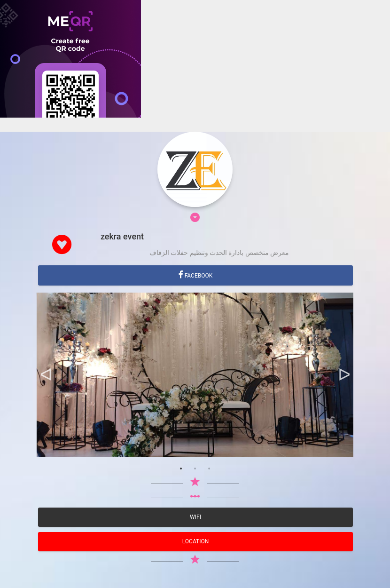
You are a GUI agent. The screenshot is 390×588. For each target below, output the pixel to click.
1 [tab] (181, 469)
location (195, 541)
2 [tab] (195, 469)
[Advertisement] (195, 183)
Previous (46, 375)
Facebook (198, 276)
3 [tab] (209, 469)
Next (344, 375)
